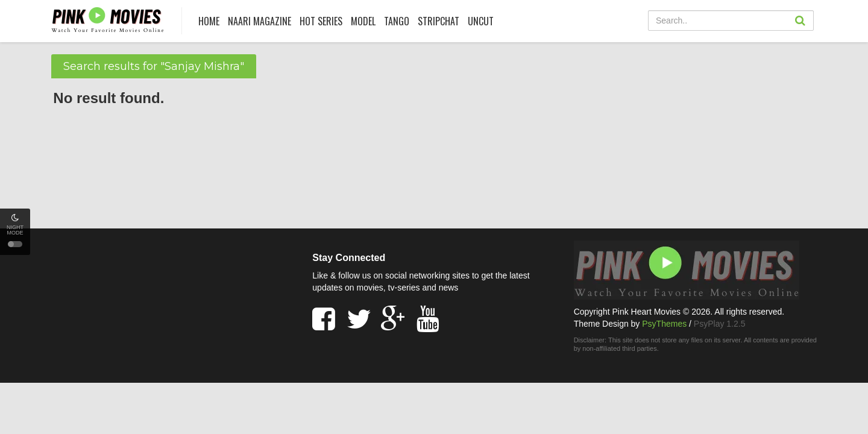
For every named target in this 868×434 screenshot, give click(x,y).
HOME (209, 21)
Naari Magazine (259, 21)
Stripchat (439, 21)
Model (363, 21)
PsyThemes (664, 324)
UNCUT (481, 21)
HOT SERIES (321, 21)
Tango (397, 21)
